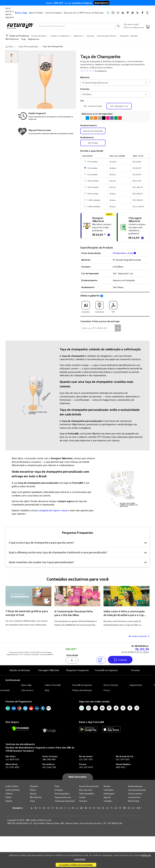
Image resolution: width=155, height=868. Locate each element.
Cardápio (108, 801)
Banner (33, 794)
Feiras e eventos (135, 794)
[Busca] (118, 26)
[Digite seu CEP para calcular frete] (98, 328)
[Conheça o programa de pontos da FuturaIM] (47, 132)
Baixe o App (26, 685)
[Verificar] (20, 729)
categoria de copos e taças (53, 510)
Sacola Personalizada (89, 786)
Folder (8, 797)
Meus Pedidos (36, 13)
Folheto (9, 794)
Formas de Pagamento (19, 701)
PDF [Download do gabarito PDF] (113, 306)
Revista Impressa (135, 786)
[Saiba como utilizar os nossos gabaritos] (102, 296)
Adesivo (9, 801)
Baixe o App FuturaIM (91, 722)
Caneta (82, 797)
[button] (115, 71)
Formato (85, 89)
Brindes (107, 786)
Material (85, 77)
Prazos (107, 690)
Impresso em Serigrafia (93, 131)
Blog (47, 690)
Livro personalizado (137, 790)
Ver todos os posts (139, 636)
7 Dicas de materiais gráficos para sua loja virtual (24, 613)
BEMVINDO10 (101, 3)
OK (118, 328)
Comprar (120, 660)
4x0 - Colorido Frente (93, 106)
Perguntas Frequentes (77, 670)
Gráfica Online (12, 786)
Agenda (107, 797)
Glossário (17, 808)
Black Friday (134, 801)
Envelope (59, 790)
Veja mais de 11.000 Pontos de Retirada (84, 13)
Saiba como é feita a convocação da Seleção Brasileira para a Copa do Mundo (124, 615)
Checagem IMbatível (49, 670)
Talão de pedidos (87, 794)
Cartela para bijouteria (65, 801)
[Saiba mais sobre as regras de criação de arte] (108, 234)
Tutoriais (135, 670)
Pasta (57, 786)
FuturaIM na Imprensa (106, 670)
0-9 (138, 808)
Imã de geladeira (62, 794)
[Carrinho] (148, 27)
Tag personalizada (63, 797)
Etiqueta (34, 786)
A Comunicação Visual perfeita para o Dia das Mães (74, 613)
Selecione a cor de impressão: (97, 113)
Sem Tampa (93, 143)
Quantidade (72, 655)
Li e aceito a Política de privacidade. (76, 865)
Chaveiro (83, 801)
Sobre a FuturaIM (53, 685)
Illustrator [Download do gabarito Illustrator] (86, 306)
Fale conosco (27, 690)
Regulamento (136, 685)
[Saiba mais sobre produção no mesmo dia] (47, 116)
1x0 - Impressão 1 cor (119, 106)
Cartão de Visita (13, 790)
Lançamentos (134, 797)
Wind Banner (36, 797)
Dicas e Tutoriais (111, 685)
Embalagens (109, 794)
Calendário (109, 790)
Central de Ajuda (54, 13)
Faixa (32, 801)
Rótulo (33, 790)
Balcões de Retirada (20, 670)
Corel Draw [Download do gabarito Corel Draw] (100, 306)
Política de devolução (82, 690)
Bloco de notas (86, 790)
